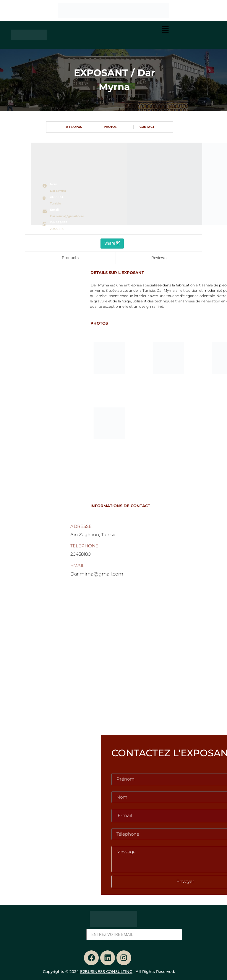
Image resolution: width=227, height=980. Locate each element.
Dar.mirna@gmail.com (67, 216)
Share (112, 243)
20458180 (57, 229)
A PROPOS (74, 127)
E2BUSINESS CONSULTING (106, 971)
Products (70, 258)
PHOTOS (110, 127)
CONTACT (147, 127)
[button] (165, 30)
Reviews (159, 258)
